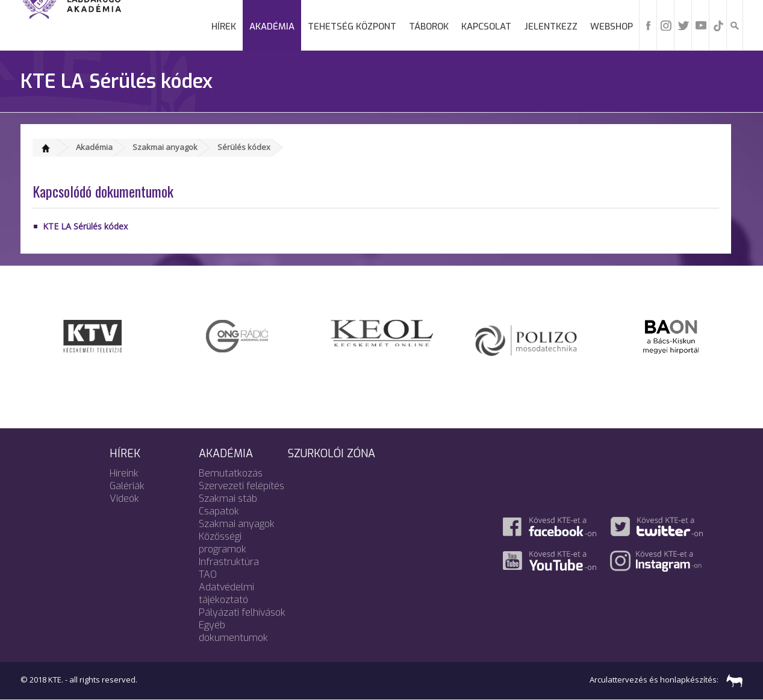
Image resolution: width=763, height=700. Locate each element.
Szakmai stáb (228, 498)
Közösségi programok (223, 543)
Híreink (124, 473)
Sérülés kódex (244, 147)
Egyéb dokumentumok (233, 631)
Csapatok (219, 511)
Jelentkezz (551, 27)
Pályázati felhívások (242, 612)
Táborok (429, 27)
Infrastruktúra (229, 562)
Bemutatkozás (231, 473)
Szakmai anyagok (165, 147)
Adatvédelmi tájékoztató (226, 593)
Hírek (224, 27)
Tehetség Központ (352, 27)
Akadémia (272, 27)
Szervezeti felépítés (241, 486)
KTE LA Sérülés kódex (85, 226)
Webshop (612, 27)
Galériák (127, 486)
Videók (124, 498)
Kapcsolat (486, 27)
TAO (208, 574)
